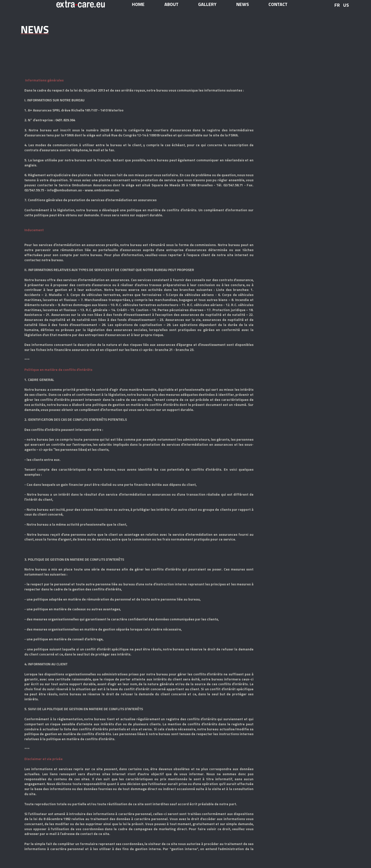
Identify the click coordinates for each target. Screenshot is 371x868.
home (138, 5)
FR (337, 5)
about (171, 5)
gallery (207, 5)
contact (278, 5)
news (243, 5)
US (346, 5)
